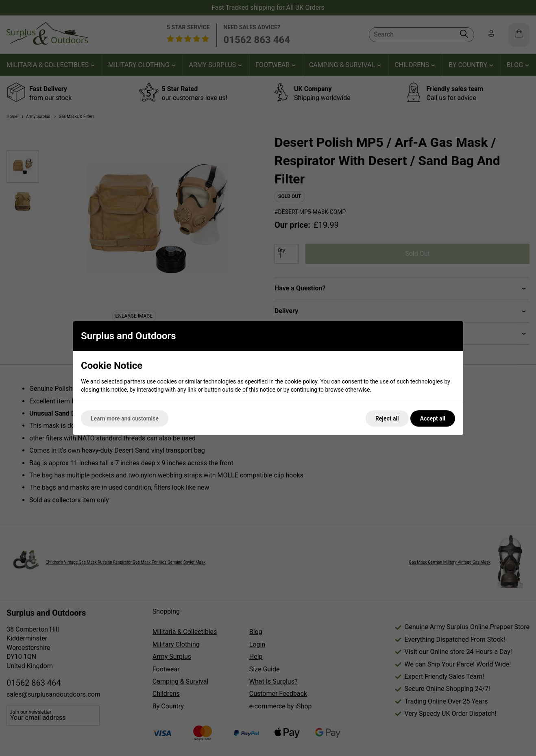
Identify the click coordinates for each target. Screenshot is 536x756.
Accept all (433, 418)
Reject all (387, 418)
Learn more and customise (125, 418)
